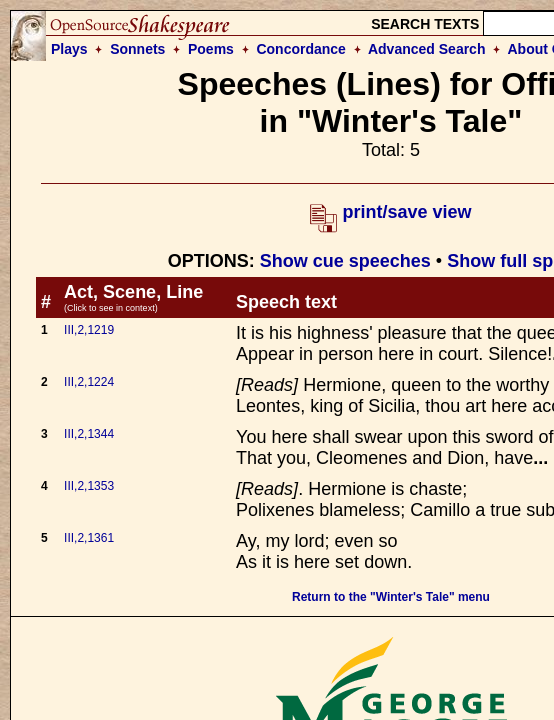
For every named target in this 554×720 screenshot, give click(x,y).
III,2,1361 (89, 538)
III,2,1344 (89, 434)
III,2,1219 (89, 330)
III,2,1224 (89, 382)
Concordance (300, 49)
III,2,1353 (89, 486)
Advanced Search (427, 49)
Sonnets (137, 49)
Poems (211, 49)
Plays (69, 49)
